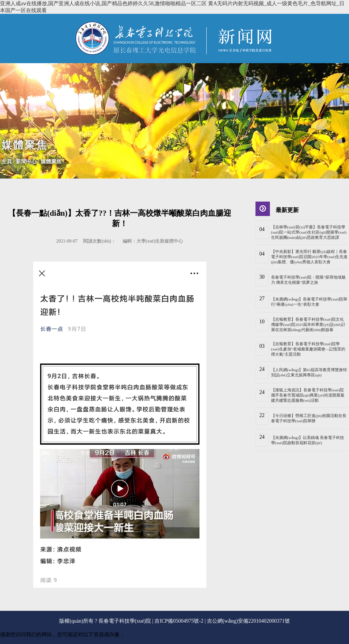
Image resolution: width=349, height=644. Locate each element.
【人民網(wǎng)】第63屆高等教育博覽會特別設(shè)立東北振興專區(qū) (309, 372)
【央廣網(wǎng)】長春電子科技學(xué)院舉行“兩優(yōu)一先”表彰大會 (309, 302)
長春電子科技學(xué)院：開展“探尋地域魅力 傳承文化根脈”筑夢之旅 (308, 280)
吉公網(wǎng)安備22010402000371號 (248, 621)
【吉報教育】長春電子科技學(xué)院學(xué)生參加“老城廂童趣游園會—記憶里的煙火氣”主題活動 (308, 349)
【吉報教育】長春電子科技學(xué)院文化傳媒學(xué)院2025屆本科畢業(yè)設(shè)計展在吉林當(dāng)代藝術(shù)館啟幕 (308, 325)
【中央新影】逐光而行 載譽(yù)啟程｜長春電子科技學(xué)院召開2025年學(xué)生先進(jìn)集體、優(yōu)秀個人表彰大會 (309, 257)
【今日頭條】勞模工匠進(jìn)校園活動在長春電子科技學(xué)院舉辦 (309, 418)
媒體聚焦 (51, 162)
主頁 (7, 162)
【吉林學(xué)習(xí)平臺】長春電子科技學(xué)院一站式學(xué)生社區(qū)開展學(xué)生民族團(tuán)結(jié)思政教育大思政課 (309, 232)
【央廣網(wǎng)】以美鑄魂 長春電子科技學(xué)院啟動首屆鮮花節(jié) (308, 440)
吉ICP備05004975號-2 (179, 621)
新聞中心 (26, 162)
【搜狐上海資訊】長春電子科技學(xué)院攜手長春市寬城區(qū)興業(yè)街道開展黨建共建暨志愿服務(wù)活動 (308, 395)
